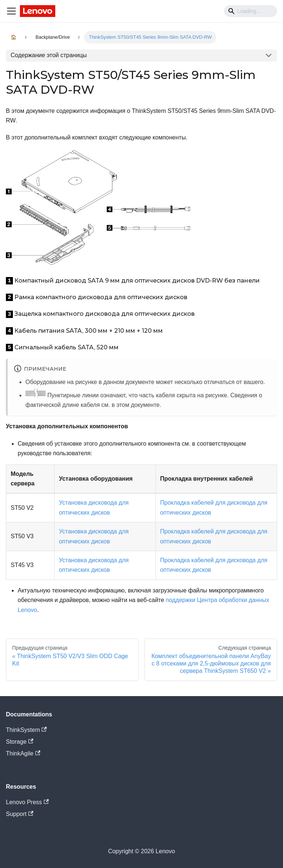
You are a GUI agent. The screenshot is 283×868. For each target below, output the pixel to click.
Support (20, 814)
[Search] (251, 11)
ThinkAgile (23, 753)
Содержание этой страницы (49, 55)
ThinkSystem (26, 730)
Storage (20, 742)
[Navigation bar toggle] (11, 11)
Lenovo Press (27, 802)
